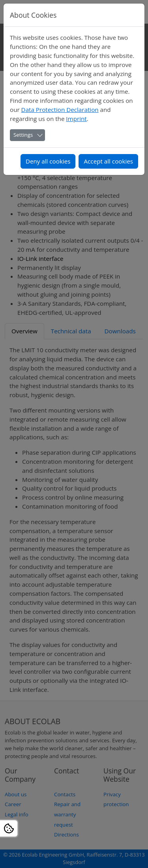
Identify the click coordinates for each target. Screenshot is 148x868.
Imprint (76, 119)
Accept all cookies (108, 161)
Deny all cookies (48, 161)
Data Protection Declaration (60, 110)
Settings (23, 135)
